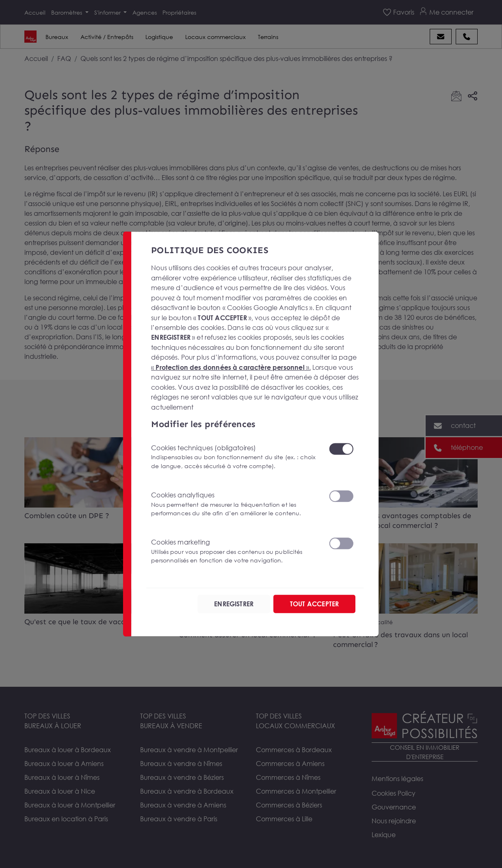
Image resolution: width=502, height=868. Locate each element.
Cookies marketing (235, 551)
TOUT (314, 604)
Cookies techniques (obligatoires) (235, 457)
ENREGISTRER (234, 604)
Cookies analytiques (235, 504)
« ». (231, 367)
